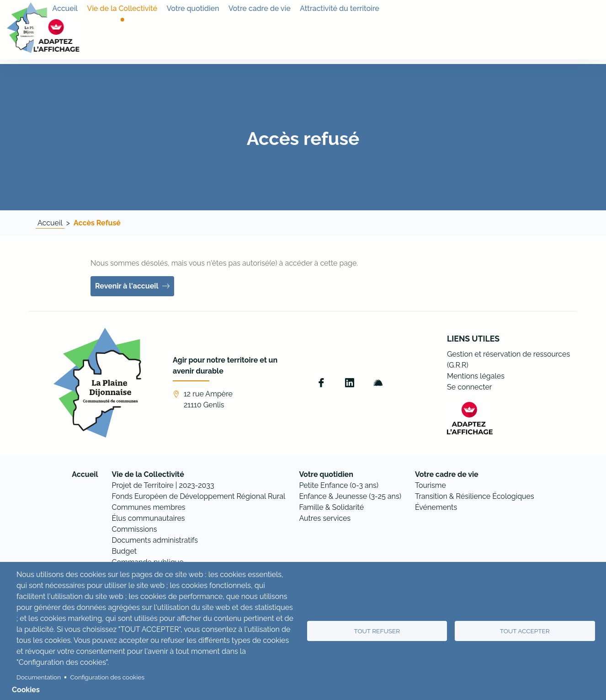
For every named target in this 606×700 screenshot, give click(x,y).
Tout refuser (377, 631)
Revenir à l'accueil (127, 286)
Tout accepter (525, 631)
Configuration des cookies (107, 677)
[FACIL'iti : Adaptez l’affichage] (576, 31)
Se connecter (469, 387)
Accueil (50, 223)
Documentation (39, 677)
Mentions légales (476, 376)
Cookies (26, 690)
